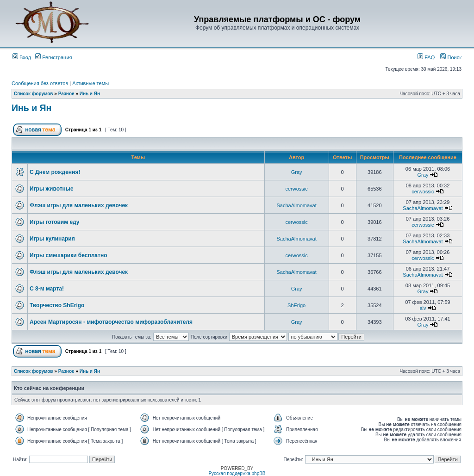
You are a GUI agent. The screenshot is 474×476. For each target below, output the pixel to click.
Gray (297, 172)
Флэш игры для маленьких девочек (79, 205)
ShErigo (296, 305)
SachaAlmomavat (297, 205)
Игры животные (52, 189)
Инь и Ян (90, 94)
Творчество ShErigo (57, 305)
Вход (22, 57)
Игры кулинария (52, 239)
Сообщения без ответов (40, 83)
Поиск (451, 57)
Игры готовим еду (55, 222)
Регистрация (53, 57)
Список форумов (34, 94)
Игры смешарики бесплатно (68, 255)
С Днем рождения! (55, 172)
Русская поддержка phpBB (237, 473)
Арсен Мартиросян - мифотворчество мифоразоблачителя (111, 322)
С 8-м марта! (47, 289)
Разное (66, 94)
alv (423, 308)
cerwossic (296, 189)
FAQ (426, 57)
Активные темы (90, 83)
